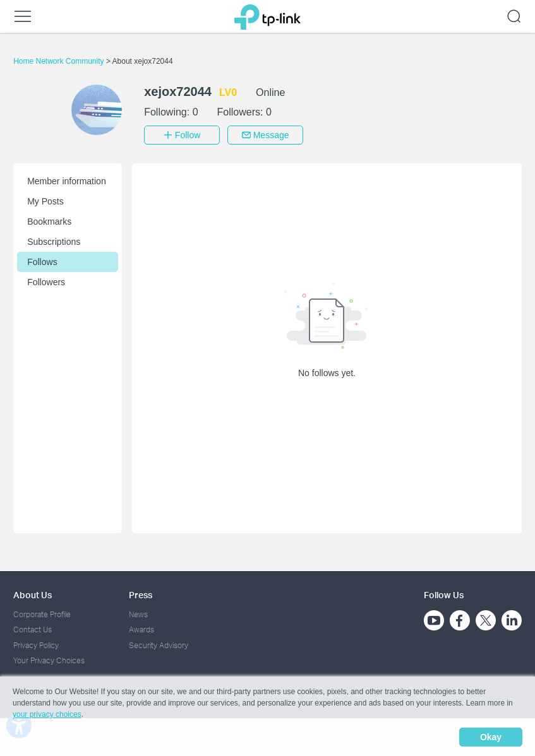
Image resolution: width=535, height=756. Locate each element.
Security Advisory (159, 645)
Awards (141, 629)
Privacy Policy (36, 645)
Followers (46, 282)
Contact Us (33, 629)
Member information (67, 181)
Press (141, 595)
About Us (33, 595)
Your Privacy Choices (49, 660)
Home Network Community (60, 61)
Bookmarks (49, 221)
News (138, 614)
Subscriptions (54, 242)
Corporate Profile (42, 614)
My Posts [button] (45, 201)
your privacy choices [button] (47, 714)
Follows (42, 262)
